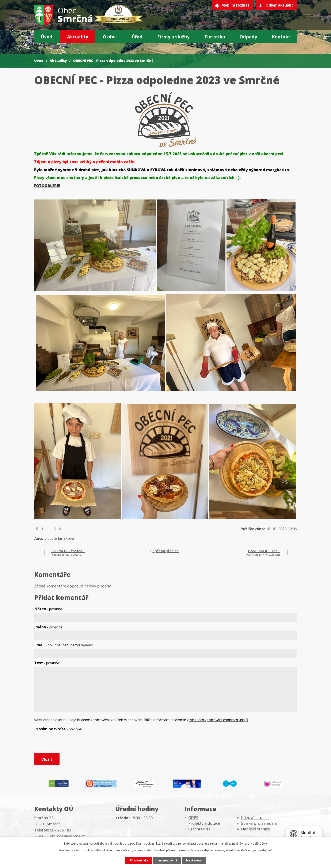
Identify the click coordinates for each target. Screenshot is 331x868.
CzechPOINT (199, 830)
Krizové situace (255, 819)
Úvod (47, 37)
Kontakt (281, 37)
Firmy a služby (173, 37)
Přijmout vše (138, 860)
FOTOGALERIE (47, 186)
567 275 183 (61, 831)
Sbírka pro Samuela (259, 825)
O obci (110, 37)
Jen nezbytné (167, 860)
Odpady (248, 37)
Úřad (137, 37)
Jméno (48, 627)
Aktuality (78, 37)
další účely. (260, 843)
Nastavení (195, 860)
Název (48, 609)
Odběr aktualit (279, 5)
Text (47, 663)
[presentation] (66, 743)
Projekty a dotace (204, 825)
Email (64, 645)
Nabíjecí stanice (256, 830)
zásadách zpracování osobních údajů (219, 720)
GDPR (193, 819)
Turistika (215, 37)
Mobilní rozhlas (233, 5)
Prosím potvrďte (58, 729)
